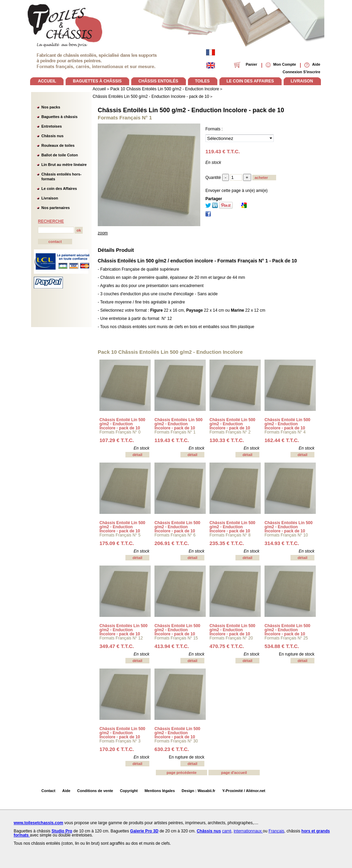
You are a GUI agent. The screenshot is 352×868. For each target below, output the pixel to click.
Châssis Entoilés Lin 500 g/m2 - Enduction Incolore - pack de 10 (191, 110)
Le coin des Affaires (59, 189)
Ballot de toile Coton (60, 155)
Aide (66, 791)
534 (282, 646)
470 (227, 646)
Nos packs (51, 107)
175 (117, 543)
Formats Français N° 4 (285, 432)
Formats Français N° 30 (176, 741)
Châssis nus (52, 136)
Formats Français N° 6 (175, 535)
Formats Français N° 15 (176, 638)
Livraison (50, 198)
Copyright (129, 791)
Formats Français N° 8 (230, 535)
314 (282, 543)
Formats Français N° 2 (230, 432)
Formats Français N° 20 (231, 638)
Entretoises (52, 126)
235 (227, 543)
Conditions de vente (95, 791)
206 (172, 543)
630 (172, 749)
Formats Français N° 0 (120, 432)
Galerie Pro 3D (144, 831)
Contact (48, 791)
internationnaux (248, 831)
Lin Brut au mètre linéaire (64, 165)
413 (172, 646)
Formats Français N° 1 (175, 432)
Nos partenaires (56, 208)
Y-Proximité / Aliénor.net (244, 791)
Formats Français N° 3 (120, 741)
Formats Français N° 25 (286, 638)
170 (117, 749)
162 (282, 440)
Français (276, 831)
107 (117, 440)
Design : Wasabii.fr (199, 791)
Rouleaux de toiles (58, 145)
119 (172, 440)
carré (227, 831)
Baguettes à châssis (59, 117)
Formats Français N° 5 (120, 535)
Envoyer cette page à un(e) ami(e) (236, 191)
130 (227, 440)
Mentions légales (160, 791)
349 (117, 646)
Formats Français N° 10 (286, 535)
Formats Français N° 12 (121, 638)
